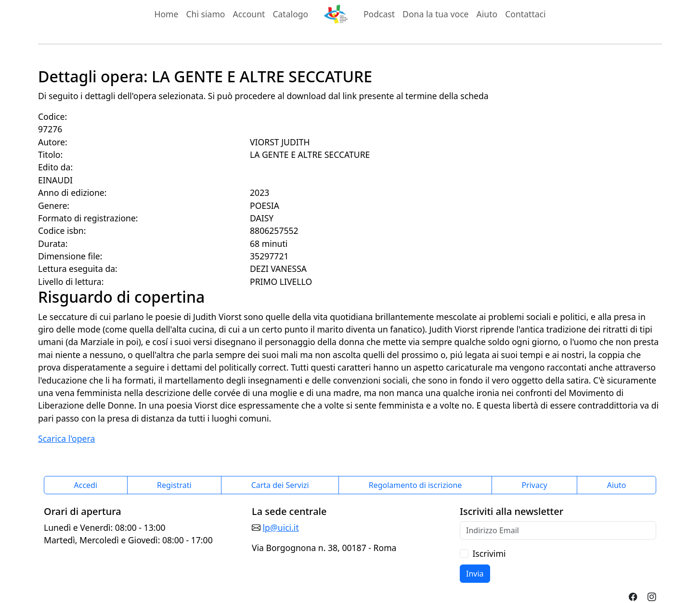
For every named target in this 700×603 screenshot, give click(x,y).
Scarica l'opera (66, 438)
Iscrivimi (489, 553)
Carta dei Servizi (280, 485)
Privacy (534, 485)
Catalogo (290, 14)
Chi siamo (205, 14)
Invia (475, 574)
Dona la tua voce (435, 14)
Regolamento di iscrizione (415, 485)
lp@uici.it (281, 527)
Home (166, 14)
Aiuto (487, 14)
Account (249, 14)
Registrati (174, 485)
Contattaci (525, 14)
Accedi (86, 485)
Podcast (379, 14)
